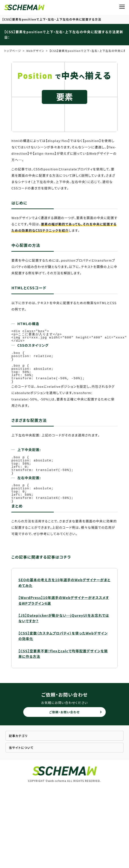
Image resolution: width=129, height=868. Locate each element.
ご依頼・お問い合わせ (65, 712)
